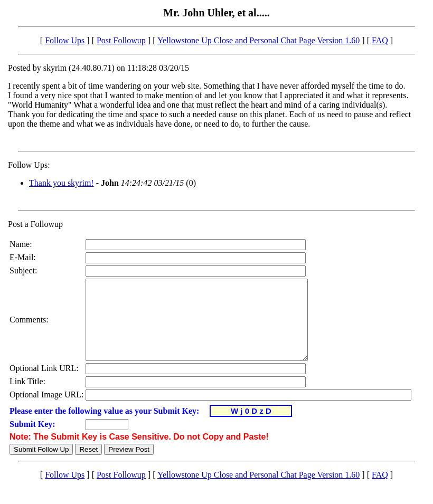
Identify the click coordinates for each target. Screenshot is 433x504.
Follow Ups (65, 40)
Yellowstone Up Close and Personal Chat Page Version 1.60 (258, 40)
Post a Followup (35, 224)
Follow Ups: (29, 165)
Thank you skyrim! (62, 183)
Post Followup (121, 40)
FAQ (380, 40)
